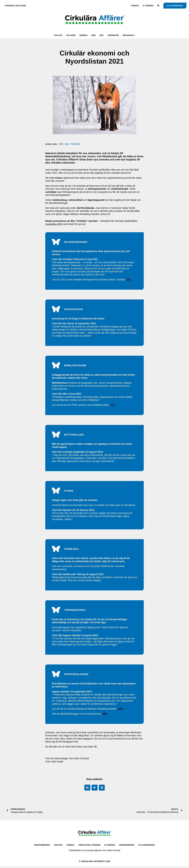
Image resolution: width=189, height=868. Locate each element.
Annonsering (127, 847)
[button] (87, 789)
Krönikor (113, 35)
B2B (94, 35)
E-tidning (148, 6)
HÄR (113, 406)
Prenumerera (42, 847)
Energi (84, 35)
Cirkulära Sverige (89, 847)
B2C (102, 35)
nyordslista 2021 (54, 224)
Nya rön (71, 35)
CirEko (135, 6)
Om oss (58, 847)
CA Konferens (147, 847)
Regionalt (129, 35)
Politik (58, 35)
